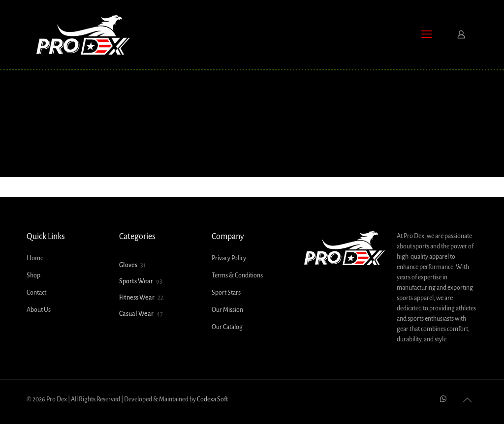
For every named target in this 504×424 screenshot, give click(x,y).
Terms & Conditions (237, 275)
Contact (36, 293)
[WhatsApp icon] (443, 399)
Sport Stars (226, 293)
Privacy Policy (229, 258)
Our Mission (227, 310)
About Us (39, 310)
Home (35, 258)
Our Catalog (227, 327)
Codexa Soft (212, 399)
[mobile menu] (427, 34)
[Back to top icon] (467, 400)
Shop (33, 275)
